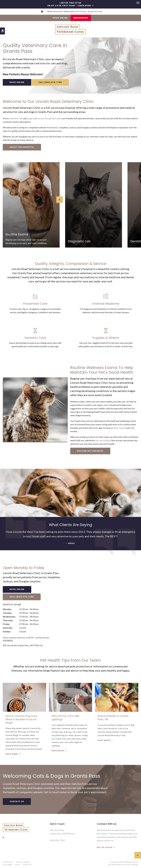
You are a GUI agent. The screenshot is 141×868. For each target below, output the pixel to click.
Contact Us (17, 801)
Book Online (60, 18)
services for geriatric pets (49, 118)
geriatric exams (118, 428)
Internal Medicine (106, 304)
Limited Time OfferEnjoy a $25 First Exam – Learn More (69, 4)
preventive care (16, 118)
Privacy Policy (8, 862)
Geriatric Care (35, 338)
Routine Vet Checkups (90, 451)
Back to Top (27, 864)
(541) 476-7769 (95, 11)
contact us (108, 840)
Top (138, 855)
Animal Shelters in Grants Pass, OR (113, 718)
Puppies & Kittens (106, 338)
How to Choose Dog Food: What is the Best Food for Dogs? (22, 719)
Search (18, 864)
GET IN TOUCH (105, 847)
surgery (31, 118)
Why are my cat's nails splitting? (65, 718)
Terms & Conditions (23, 862)
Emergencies (81, 18)
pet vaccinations (103, 440)
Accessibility (7, 864)
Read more (12, 754)
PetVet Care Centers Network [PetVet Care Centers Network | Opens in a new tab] (127, 864)
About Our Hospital (22, 147)
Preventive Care (35, 304)
